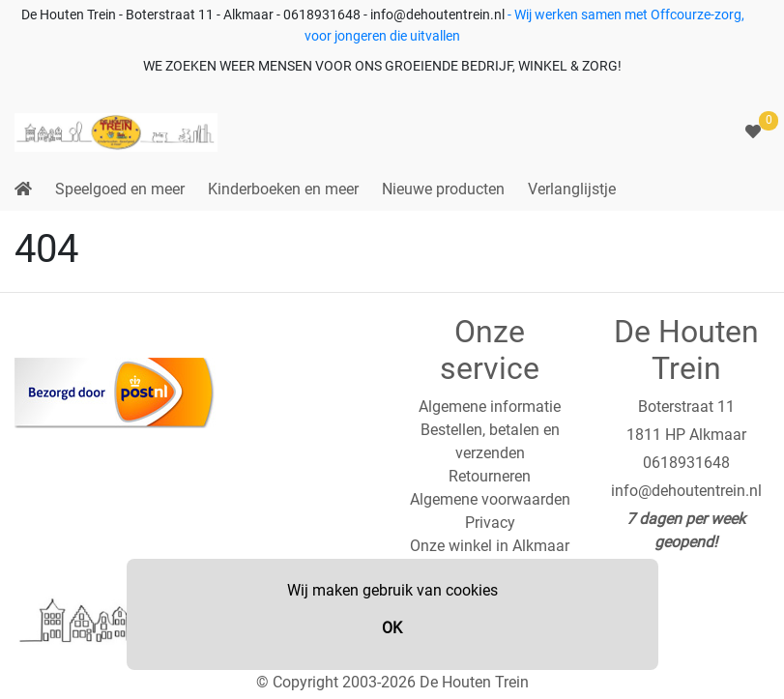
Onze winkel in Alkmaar (490, 546)
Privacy (490, 523)
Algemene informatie (490, 407)
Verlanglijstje (572, 189)
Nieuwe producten (443, 189)
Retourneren (490, 476)
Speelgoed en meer (120, 189)
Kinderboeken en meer (283, 189)
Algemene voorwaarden (490, 499)
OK (392, 628)
